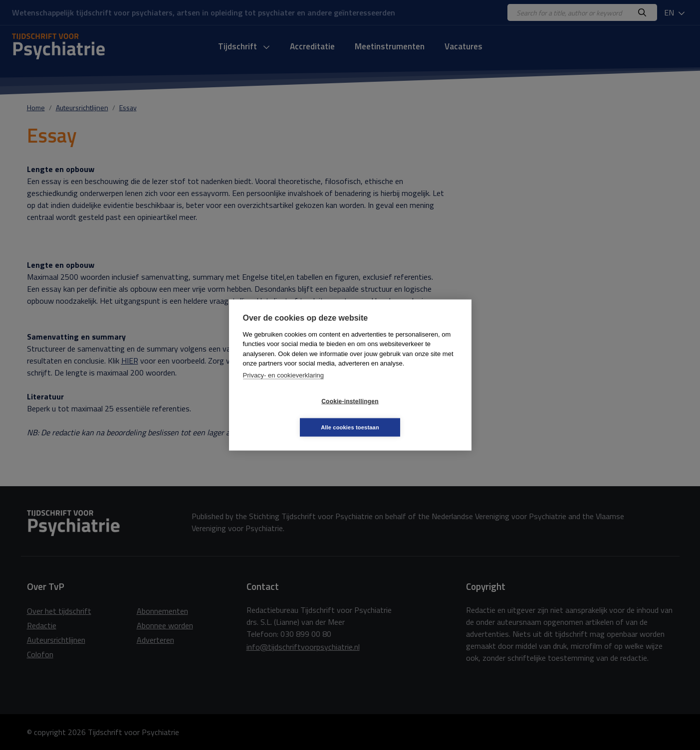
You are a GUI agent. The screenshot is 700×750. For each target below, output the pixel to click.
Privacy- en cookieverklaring (284, 388)
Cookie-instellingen (290, 414)
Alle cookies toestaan (409, 414)
